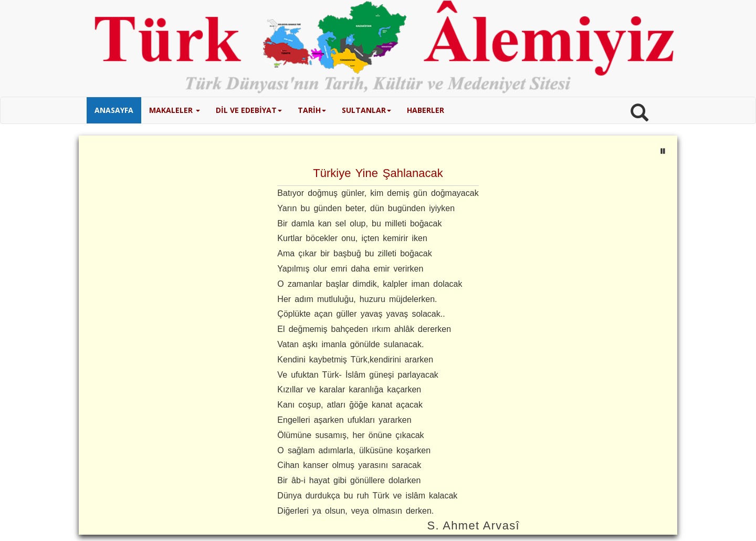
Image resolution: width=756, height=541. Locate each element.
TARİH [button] (312, 110)
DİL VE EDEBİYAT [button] (249, 110)
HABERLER (426, 110)
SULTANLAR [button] (366, 110)
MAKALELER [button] (175, 110)
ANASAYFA (114, 110)
